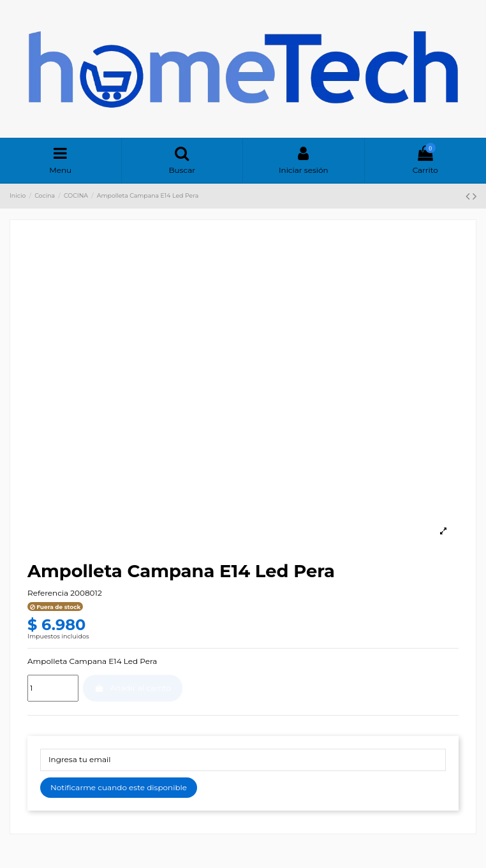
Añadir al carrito (133, 688)
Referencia (48, 593)
